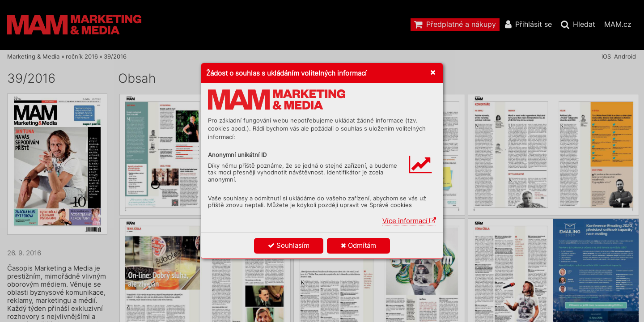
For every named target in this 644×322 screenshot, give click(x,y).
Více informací (409, 221)
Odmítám (358, 245)
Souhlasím (289, 245)
